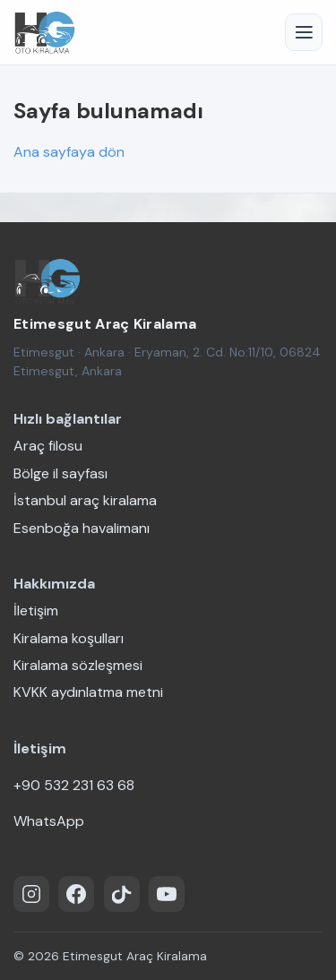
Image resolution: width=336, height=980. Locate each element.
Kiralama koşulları (69, 638)
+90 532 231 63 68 (74, 785)
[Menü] (304, 32)
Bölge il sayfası (60, 473)
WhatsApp (49, 821)
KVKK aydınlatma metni (88, 692)
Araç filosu (48, 446)
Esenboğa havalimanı (82, 528)
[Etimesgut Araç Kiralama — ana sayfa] (47, 281)
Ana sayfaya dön (69, 152)
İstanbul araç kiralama (85, 500)
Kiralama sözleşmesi (78, 665)
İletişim (36, 610)
